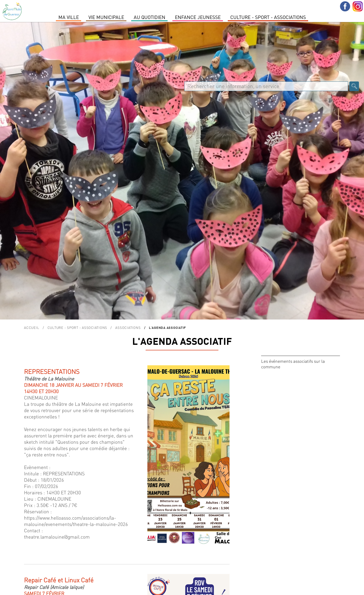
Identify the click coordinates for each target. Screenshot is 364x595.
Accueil (32, 327)
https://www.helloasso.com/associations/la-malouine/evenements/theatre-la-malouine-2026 (76, 521)
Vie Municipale (106, 17)
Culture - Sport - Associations (268, 17)
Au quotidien (150, 17)
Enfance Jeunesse (198, 17)
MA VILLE (69, 17)
